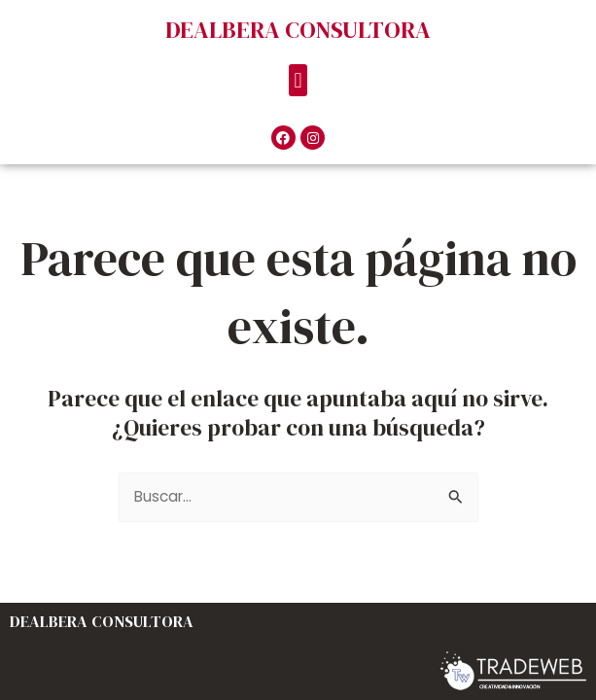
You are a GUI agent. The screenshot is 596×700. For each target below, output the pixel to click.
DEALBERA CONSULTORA (298, 30)
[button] (298, 80)
